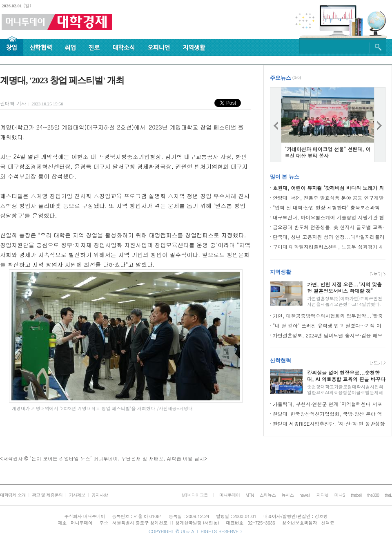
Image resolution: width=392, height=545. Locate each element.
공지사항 (100, 495)
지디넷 (323, 495)
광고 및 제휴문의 (47, 495)
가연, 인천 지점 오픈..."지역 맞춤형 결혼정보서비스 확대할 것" (344, 287)
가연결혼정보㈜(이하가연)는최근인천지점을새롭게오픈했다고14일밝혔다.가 (345, 304)
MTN (249, 495)
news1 (305, 495)
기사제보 (77, 495)
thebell (356, 495)
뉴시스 (287, 495)
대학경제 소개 (13, 495)
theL (388, 495)
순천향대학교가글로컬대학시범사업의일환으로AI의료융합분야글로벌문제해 (345, 390)
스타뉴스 (267, 495)
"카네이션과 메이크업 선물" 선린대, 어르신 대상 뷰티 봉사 (328, 152)
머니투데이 (229, 495)
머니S (340, 495)
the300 (373, 495)
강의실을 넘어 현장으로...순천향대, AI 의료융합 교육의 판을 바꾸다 (346, 376)
